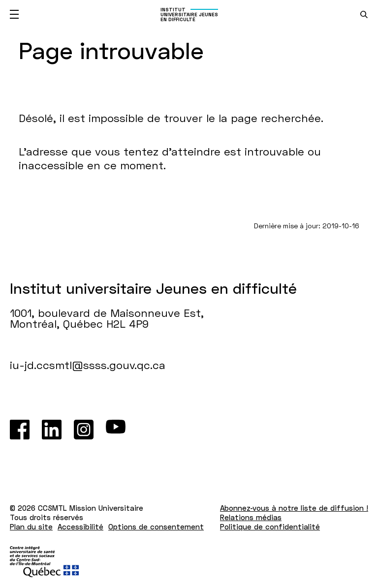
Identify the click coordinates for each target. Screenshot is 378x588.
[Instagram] (84, 430)
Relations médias (251, 517)
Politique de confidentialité (270, 526)
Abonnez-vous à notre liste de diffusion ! (294, 508)
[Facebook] (20, 430)
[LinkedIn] (52, 430)
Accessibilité (80, 526)
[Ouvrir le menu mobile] (14, 14)
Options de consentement (156, 526)
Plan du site (31, 526)
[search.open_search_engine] (364, 15)
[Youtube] (116, 430)
